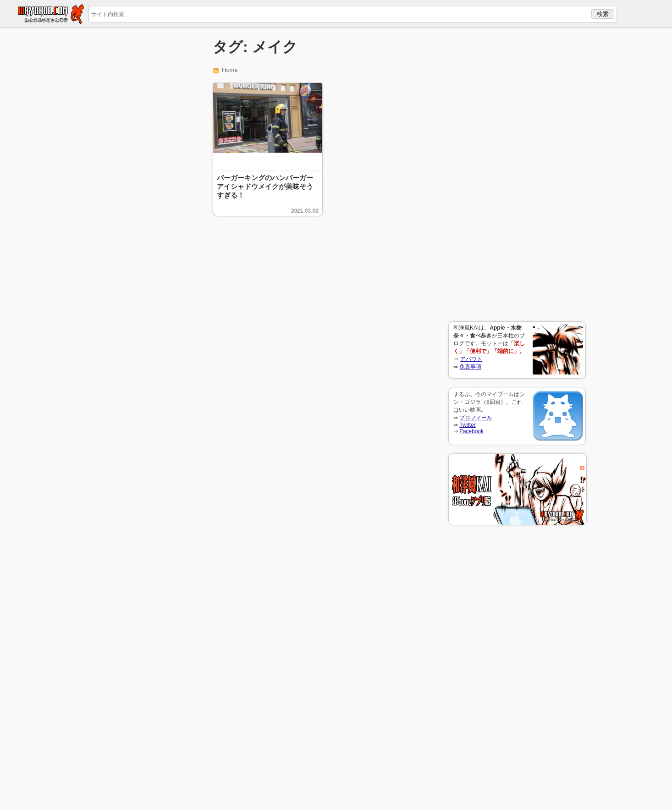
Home (230, 70)
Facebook (471, 431)
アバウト (471, 359)
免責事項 (470, 367)
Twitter (467, 425)
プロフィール (476, 418)
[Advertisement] (517, 175)
